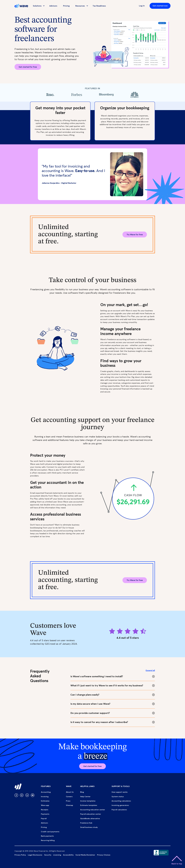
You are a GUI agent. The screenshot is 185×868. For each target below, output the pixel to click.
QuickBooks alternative (90, 819)
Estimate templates (89, 805)
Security (48, 855)
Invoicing (45, 797)
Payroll (44, 819)
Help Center (85, 797)
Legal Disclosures (35, 855)
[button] (38, 6)
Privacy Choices (104, 855)
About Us (70, 792)
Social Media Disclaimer (85, 855)
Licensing (57, 855)
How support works (120, 792)
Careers (69, 797)
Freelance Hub (86, 823)
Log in (142, 6)
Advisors (53, 6)
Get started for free (28, 67)
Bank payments (47, 836)
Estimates (45, 801)
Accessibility (68, 855)
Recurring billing (48, 840)
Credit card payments (50, 832)
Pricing (66, 6)
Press (68, 801)
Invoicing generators (120, 805)
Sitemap (69, 805)
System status (118, 797)
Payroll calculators (119, 810)
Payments (45, 814)
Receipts (45, 810)
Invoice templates (88, 801)
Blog (82, 792)
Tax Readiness (99, 6)
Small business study (89, 827)
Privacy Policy (20, 855)
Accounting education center (93, 810)
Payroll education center (91, 814)
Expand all (150, 670)
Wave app (45, 805)
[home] (21, 6)
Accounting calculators (121, 801)
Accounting (46, 792)
